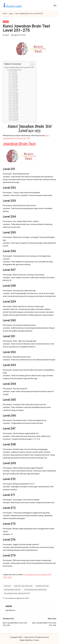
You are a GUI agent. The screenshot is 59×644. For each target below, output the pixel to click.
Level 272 (15, 114)
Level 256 (15, 82)
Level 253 (15, 76)
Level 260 (15, 90)
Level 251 (14, 72)
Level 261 (15, 92)
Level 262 (15, 94)
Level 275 (15, 120)
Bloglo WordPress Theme (29, 640)
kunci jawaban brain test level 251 (35, 590)
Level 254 (15, 78)
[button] (10, 610)
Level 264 (15, 98)
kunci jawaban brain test (12, 590)
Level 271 (15, 112)
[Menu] (55, 5)
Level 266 (15, 102)
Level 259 (15, 88)
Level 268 (15, 106)
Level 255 (15, 80)
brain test (7, 586)
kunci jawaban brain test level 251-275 (17, 593)
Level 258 (15, 86)
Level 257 (14, 84)
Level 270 (15, 110)
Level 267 (15, 104)
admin (9, 606)
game (6, 22)
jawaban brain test (42, 586)
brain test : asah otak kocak (23, 586)
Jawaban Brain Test (15, 70)
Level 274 (15, 118)
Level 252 (15, 74)
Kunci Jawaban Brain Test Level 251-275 (20, 67)
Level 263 (15, 96)
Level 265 (15, 100)
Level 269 (15, 108)
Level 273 (15, 116)
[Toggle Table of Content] (31, 64)
